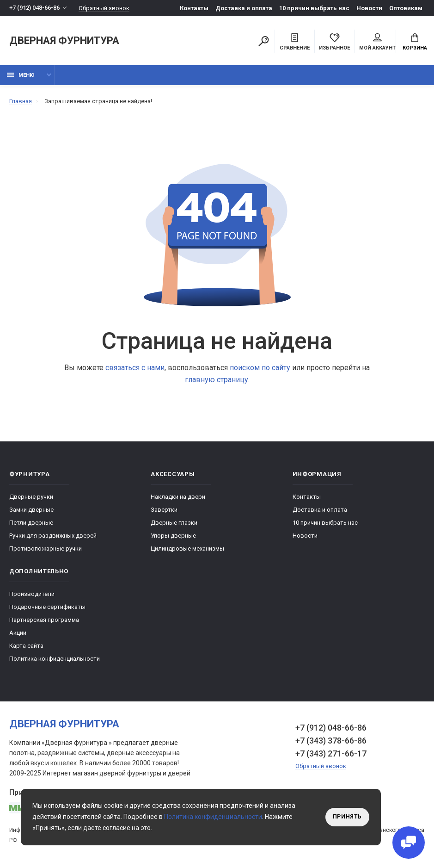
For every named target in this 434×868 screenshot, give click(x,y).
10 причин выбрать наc (314, 8)
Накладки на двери (178, 497)
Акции (18, 633)
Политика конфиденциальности (55, 659)
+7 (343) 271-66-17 (331, 753)
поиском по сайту (260, 368)
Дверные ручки (31, 497)
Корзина (415, 42)
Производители (32, 594)
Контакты (194, 8)
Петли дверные (31, 523)
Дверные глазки (174, 523)
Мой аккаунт (377, 42)
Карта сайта (26, 646)
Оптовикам (406, 8)
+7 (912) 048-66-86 (34, 8)
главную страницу (217, 380)
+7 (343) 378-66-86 (331, 741)
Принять (347, 817)
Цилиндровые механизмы (187, 549)
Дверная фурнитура (64, 41)
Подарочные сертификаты (47, 607)
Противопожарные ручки (46, 549)
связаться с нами (135, 368)
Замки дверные (31, 510)
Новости (369, 8)
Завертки (164, 510)
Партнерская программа (44, 620)
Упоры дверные (173, 536)
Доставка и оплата (244, 8)
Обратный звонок (104, 8)
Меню (21, 75)
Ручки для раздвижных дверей (53, 536)
